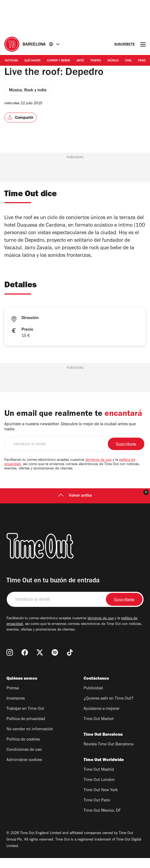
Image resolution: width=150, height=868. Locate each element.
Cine (128, 61)
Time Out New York (101, 800)
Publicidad (93, 698)
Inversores (16, 709)
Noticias (11, 61)
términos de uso (99, 470)
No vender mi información (30, 739)
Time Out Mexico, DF (102, 821)
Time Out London (99, 790)
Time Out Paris (97, 811)
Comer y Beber (59, 61)
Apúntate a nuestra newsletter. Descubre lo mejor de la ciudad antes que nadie (70, 437)
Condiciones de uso (24, 760)
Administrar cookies (24, 770)
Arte (80, 61)
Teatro (96, 61)
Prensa (13, 698)
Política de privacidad (26, 729)
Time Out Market (99, 729)
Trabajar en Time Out (25, 719)
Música (113, 61)
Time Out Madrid (99, 780)
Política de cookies (23, 750)
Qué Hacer (33, 61)
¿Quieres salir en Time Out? (108, 709)
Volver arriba (75, 506)
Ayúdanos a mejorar (101, 719)
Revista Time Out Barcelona (108, 755)
